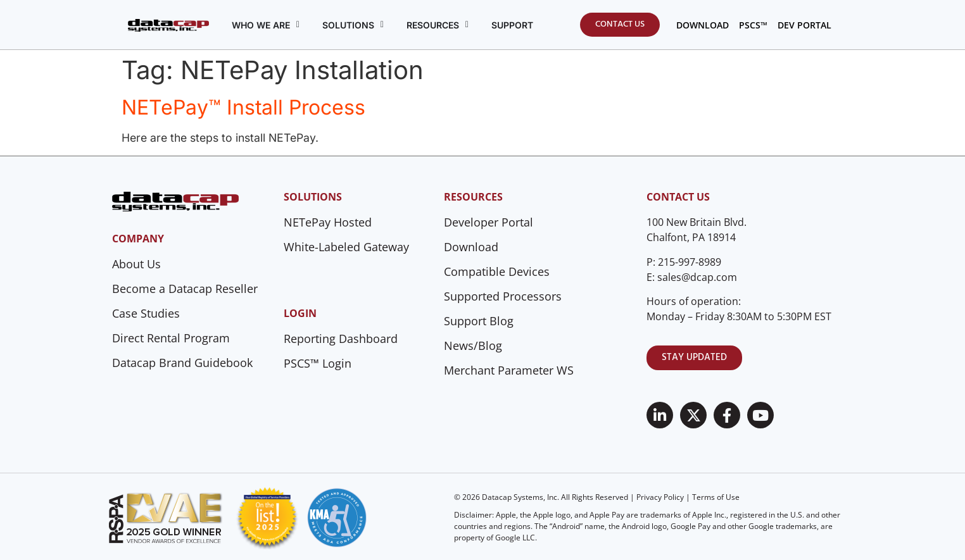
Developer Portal (489, 222)
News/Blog (473, 345)
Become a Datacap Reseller (185, 289)
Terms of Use (716, 497)
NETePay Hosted (328, 222)
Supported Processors (503, 296)
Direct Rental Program (171, 338)
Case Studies (146, 313)
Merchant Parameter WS (509, 370)
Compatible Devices (497, 271)
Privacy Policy (660, 497)
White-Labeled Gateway (346, 247)
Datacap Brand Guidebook (182, 363)
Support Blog (479, 321)
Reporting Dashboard (341, 339)
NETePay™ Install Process (243, 107)
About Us (136, 264)
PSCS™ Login (318, 363)
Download (471, 247)
